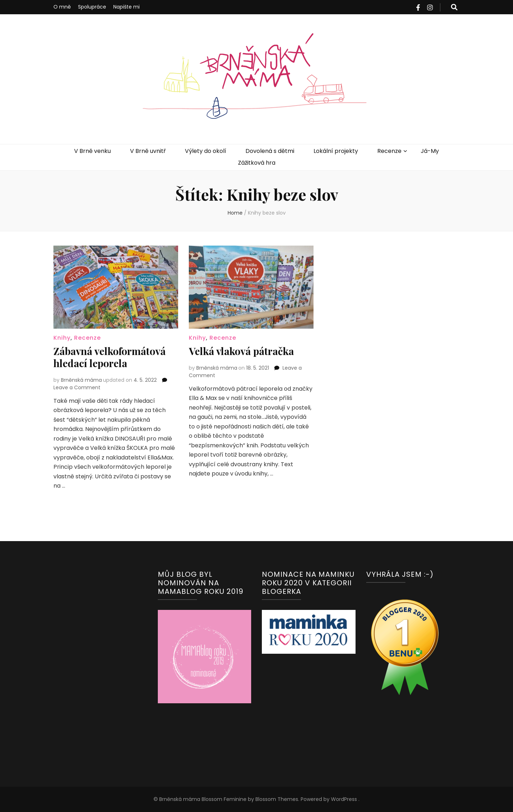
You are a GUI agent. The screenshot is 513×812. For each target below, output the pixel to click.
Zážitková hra (257, 163)
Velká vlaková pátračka (241, 351)
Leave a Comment (77, 387)
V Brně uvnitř (148, 151)
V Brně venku (92, 151)
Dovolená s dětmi (270, 151)
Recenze (389, 151)
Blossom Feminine (223, 799)
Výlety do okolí (206, 151)
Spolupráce (92, 7)
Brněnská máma (81, 380)
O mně (62, 7)
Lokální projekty (336, 151)
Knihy (62, 338)
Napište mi (126, 7)
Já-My (430, 151)
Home (235, 213)
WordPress (344, 799)
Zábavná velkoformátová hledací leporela (110, 357)
